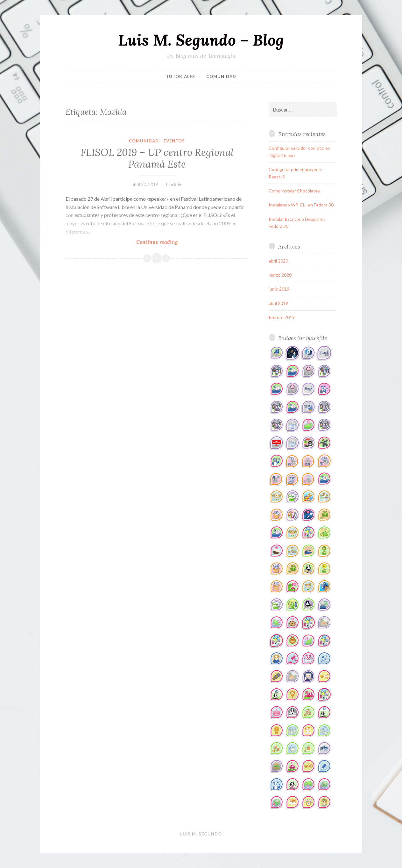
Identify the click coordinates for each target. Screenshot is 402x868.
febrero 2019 (282, 317)
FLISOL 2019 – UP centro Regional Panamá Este (157, 158)
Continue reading (167, 242)
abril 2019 (278, 303)
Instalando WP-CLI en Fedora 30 (301, 205)
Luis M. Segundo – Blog (201, 40)
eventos (174, 141)
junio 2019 (279, 289)
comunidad (221, 76)
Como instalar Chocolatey (294, 191)
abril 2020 (278, 261)
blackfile (174, 184)
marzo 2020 (280, 275)
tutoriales (180, 76)
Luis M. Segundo (201, 834)
